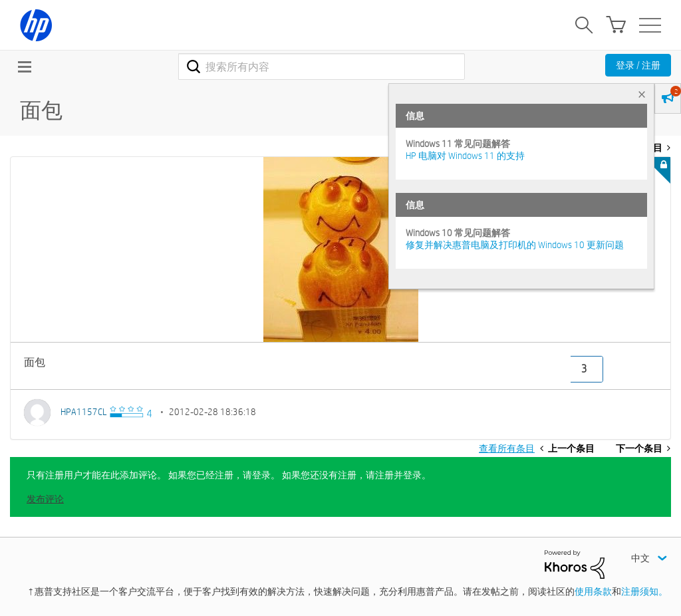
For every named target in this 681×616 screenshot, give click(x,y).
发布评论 (45, 499)
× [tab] (642, 94)
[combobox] (322, 67)
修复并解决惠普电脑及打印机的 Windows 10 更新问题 (515, 245)
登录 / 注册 (638, 65)
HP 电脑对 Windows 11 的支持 (465, 156)
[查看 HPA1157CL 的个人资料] (84, 412)
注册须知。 (644, 591)
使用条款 (593, 591)
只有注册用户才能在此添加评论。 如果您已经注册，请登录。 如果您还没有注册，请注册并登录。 (229, 475)
